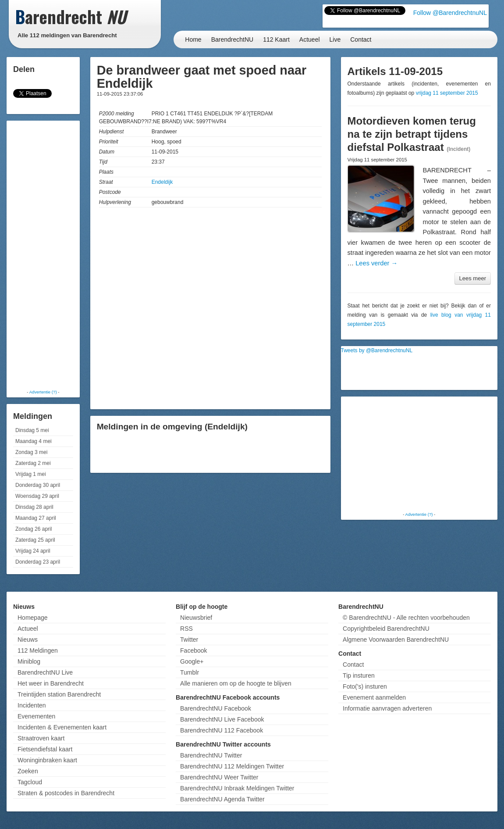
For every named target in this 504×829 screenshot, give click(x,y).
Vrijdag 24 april (33, 551)
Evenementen (36, 716)
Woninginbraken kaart (47, 760)
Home (193, 39)
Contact (361, 39)
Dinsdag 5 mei (32, 430)
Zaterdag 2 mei (33, 463)
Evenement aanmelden (374, 697)
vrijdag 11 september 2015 (447, 93)
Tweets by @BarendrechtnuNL (377, 350)
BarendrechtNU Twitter (211, 755)
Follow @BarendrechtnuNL (450, 13)
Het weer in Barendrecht (51, 683)
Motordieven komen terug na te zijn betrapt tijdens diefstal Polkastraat (412, 134)
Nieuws (28, 640)
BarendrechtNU (232, 39)
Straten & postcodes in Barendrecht (66, 793)
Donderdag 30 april (38, 485)
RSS (186, 629)
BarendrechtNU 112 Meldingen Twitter (232, 766)
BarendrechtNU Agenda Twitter (222, 799)
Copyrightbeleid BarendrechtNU (386, 629)
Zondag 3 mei (31, 452)
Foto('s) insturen (365, 686)
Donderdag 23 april (38, 562)
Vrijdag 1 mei (31, 474)
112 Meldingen (38, 650)
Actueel (310, 39)
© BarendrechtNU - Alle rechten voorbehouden (406, 618)
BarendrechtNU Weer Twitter (219, 777)
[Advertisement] (44, 254)
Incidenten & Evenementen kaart (62, 727)
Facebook (193, 650)
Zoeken (28, 771)
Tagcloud (30, 782)
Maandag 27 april (36, 518)
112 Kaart (276, 39)
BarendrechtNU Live (45, 672)
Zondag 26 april (34, 529)
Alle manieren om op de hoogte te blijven (236, 683)
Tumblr (190, 672)
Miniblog (29, 661)
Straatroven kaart (41, 738)
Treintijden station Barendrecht (59, 694)
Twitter (189, 640)
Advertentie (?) (43, 392)
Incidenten (32, 705)
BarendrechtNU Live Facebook (222, 719)
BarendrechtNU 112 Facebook (222, 730)
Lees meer (473, 278)
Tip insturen (359, 675)
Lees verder (376, 263)
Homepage (33, 618)
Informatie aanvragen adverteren (387, 708)
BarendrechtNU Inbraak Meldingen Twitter (237, 788)
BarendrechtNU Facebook (216, 708)
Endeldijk (162, 182)
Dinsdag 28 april (34, 507)
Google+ (192, 661)
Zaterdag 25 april (35, 540)
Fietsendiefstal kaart (45, 749)
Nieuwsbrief (196, 618)
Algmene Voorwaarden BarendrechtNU (396, 640)
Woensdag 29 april (37, 496)
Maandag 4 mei (34, 441)
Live (335, 39)
